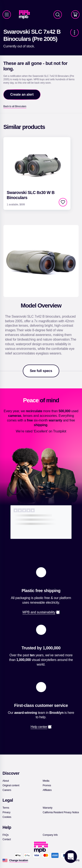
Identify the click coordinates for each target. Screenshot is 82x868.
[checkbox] (63, 202)
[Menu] (7, 15)
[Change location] (19, 860)
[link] (26, 15)
